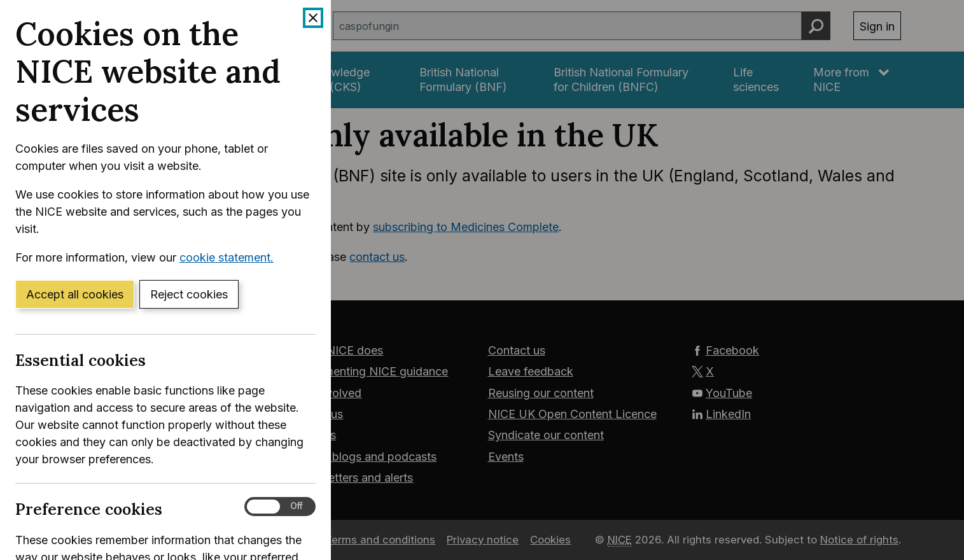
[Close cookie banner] (313, 18)
